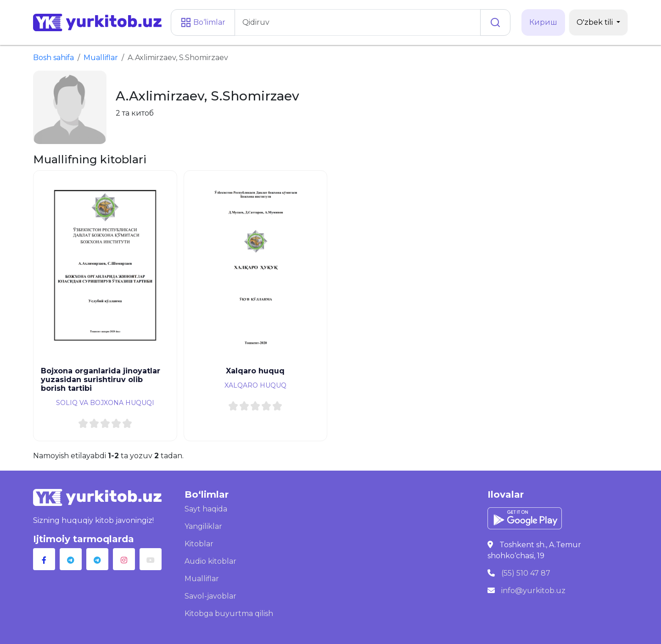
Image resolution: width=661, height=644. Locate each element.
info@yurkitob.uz (533, 591)
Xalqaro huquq (255, 371)
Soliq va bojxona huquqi (105, 403)
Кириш (543, 22)
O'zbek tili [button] (596, 22)
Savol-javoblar (210, 596)
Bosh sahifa (53, 58)
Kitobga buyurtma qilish (229, 613)
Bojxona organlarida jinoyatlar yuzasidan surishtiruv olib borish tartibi (101, 380)
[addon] (358, 22)
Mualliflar (101, 58)
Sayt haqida (206, 509)
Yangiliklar (203, 526)
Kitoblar (199, 544)
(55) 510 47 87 (526, 573)
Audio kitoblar (210, 561)
